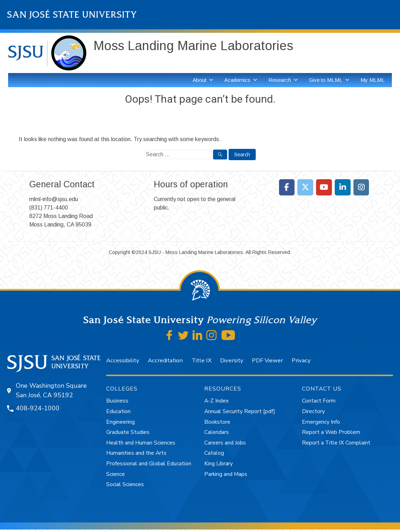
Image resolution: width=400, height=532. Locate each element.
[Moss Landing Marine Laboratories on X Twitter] (305, 187)
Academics (241, 80)
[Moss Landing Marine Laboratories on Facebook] (287, 187)
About (203, 80)
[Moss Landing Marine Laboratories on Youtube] (324, 187)
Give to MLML (329, 80)
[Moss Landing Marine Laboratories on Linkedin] (343, 187)
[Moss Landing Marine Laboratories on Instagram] (361, 187)
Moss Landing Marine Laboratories (193, 46)
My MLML (373, 80)
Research (283, 80)
